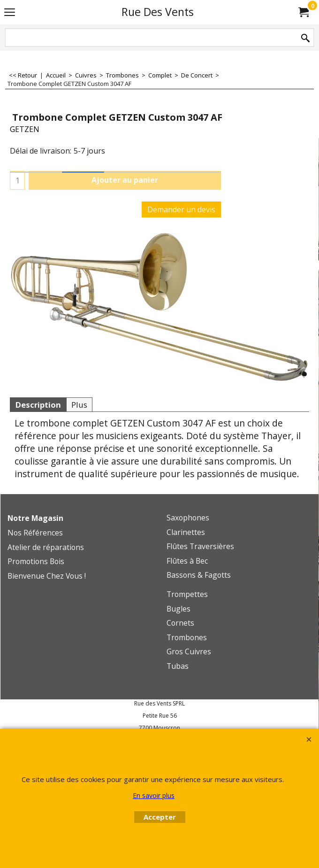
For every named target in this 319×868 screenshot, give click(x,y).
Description (38, 405)
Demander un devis (181, 209)
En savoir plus (154, 795)
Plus (79, 405)
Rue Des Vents (158, 12)
